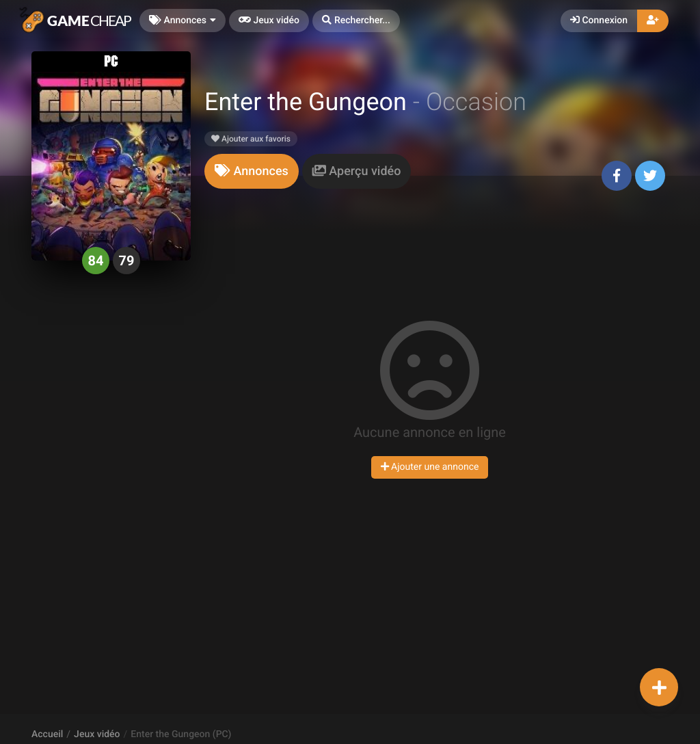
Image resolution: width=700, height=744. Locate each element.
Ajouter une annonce (430, 467)
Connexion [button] (599, 21)
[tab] (252, 171)
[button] (356, 21)
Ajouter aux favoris (251, 139)
